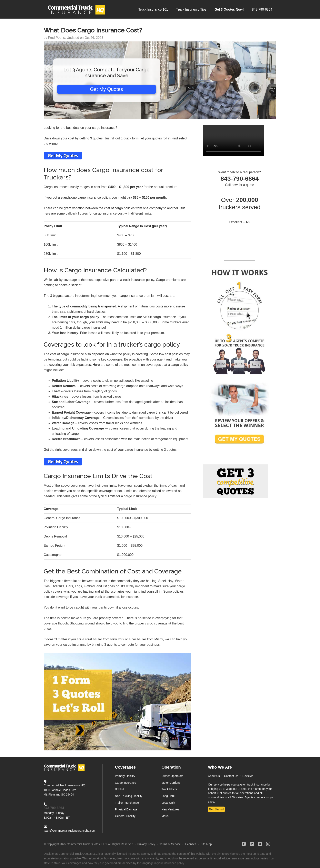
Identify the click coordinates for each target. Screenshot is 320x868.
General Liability (125, 816)
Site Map (206, 844)
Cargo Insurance (126, 783)
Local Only (168, 803)
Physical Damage (126, 809)
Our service (215, 785)
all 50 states (235, 797)
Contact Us (231, 776)
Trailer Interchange (127, 803)
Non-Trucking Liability (129, 796)
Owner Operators (172, 776)
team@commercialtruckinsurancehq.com (70, 831)
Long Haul (168, 796)
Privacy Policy (146, 844)
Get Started (216, 809)
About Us (214, 776)
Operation (171, 767)
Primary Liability (125, 776)
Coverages (125, 767)
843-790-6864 (54, 808)
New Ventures (170, 809)
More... (166, 816)
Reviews (248, 776)
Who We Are (220, 767)
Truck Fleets (169, 789)
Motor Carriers (171, 783)
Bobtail (119, 789)
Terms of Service (170, 844)
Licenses (191, 844)
